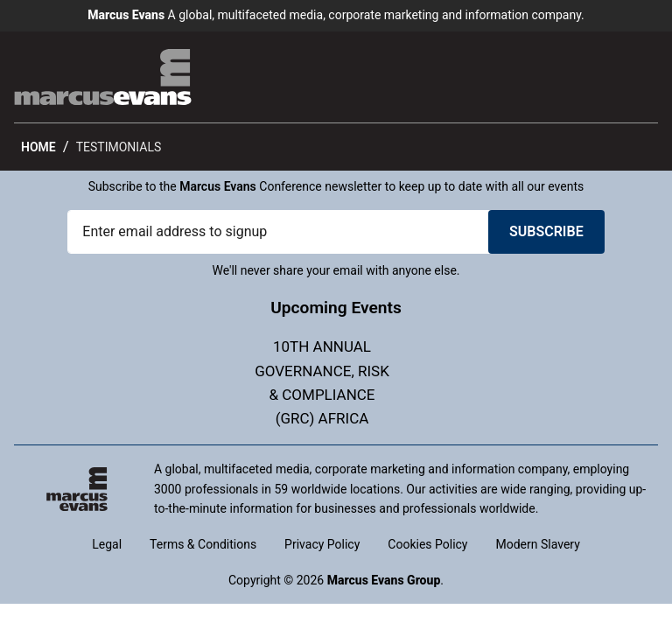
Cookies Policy (427, 544)
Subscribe (546, 231)
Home (38, 147)
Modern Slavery (538, 544)
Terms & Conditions (203, 544)
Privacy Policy (322, 544)
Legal (107, 544)
